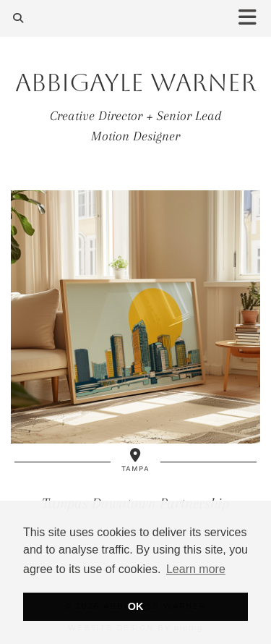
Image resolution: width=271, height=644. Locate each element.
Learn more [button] (196, 569)
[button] (252, 18)
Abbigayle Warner (136, 83)
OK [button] (136, 606)
